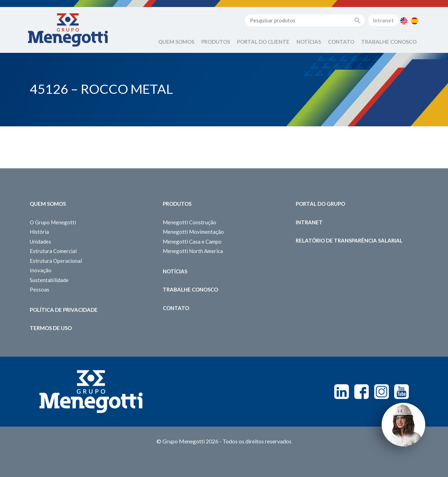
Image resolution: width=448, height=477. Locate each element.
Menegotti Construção (190, 222)
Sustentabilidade (49, 280)
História (39, 232)
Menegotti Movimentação (193, 232)
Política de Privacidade (64, 310)
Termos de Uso (51, 328)
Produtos (216, 42)
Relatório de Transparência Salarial (349, 240)
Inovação (41, 270)
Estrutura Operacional (56, 261)
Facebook (362, 392)
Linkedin (342, 392)
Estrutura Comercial (53, 251)
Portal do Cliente (263, 42)
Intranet (383, 20)
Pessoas (40, 289)
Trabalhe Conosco (389, 42)
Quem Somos (176, 42)
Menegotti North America (193, 251)
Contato (341, 42)
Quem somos (48, 204)
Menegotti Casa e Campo (192, 241)
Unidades (40, 241)
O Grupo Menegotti (53, 222)
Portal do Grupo (320, 204)
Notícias (309, 42)
